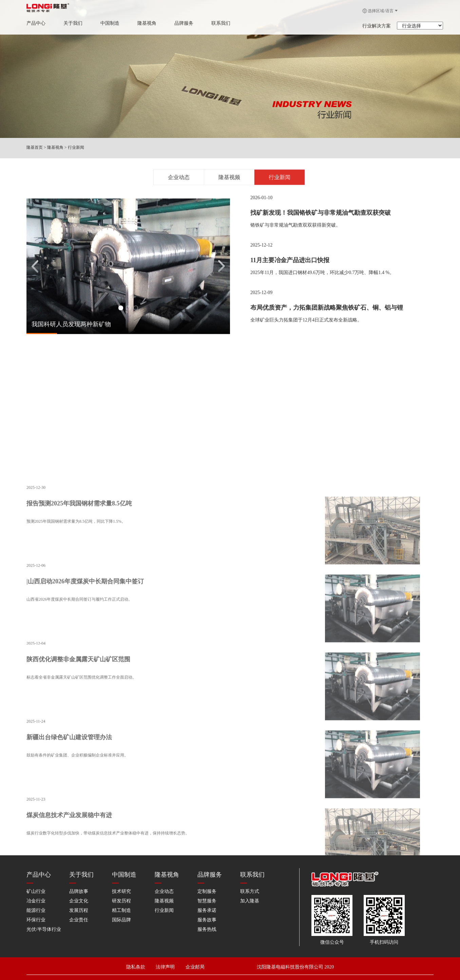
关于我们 (70, 23)
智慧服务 (207, 900)
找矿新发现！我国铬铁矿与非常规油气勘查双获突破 (321, 219)
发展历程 (79, 909)
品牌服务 (181, 23)
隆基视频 (229, 179)
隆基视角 (144, 23)
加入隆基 (250, 900)
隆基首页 (35, 147)
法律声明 (169, 964)
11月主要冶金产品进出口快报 (290, 266)
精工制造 (121, 909)
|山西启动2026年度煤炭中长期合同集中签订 (85, 739)
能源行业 (36, 909)
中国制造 (107, 23)
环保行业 (36, 919)
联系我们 (218, 23)
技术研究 (121, 890)
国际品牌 (121, 919)
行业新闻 (76, 147)
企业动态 (179, 179)
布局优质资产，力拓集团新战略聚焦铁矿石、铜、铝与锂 (327, 313)
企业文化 (79, 900)
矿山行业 (36, 890)
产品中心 (33, 23)
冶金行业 (36, 900)
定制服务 (207, 890)
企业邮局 (195, 964)
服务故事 (207, 919)
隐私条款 (136, 964)
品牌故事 (79, 890)
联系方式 (250, 890)
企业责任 (79, 919)
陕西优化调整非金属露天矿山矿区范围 (78, 817)
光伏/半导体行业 (44, 928)
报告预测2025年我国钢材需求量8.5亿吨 (79, 661)
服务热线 (207, 928)
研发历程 (121, 900)
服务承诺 (207, 909)
